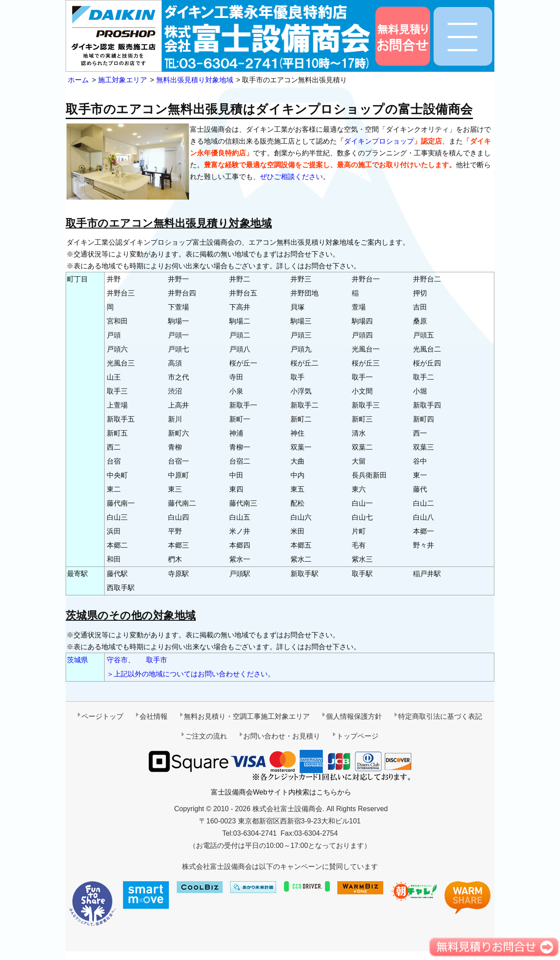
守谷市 (117, 660)
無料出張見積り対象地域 (195, 80)
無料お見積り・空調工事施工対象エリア (247, 716)
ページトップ (102, 716)
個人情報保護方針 (354, 716)
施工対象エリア (122, 80)
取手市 (157, 660)
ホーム (78, 80)
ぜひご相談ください (291, 177)
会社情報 (154, 716)
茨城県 (77, 660)
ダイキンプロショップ (379, 141)
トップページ (357, 736)
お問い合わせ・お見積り (282, 736)
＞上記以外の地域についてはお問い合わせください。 (191, 674)
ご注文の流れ (206, 736)
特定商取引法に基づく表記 (440, 716)
